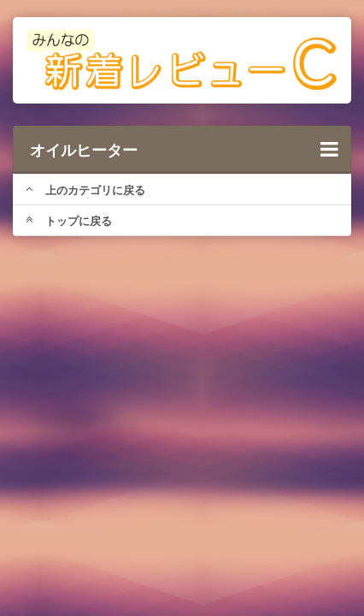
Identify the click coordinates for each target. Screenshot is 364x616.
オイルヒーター (184, 150)
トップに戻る (69, 221)
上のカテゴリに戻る (85, 190)
